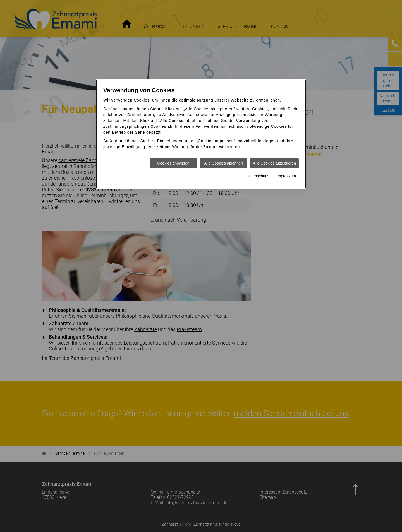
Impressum (286, 176)
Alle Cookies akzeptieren (274, 163)
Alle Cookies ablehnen (223, 163)
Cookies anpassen (173, 163)
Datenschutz (257, 176)
